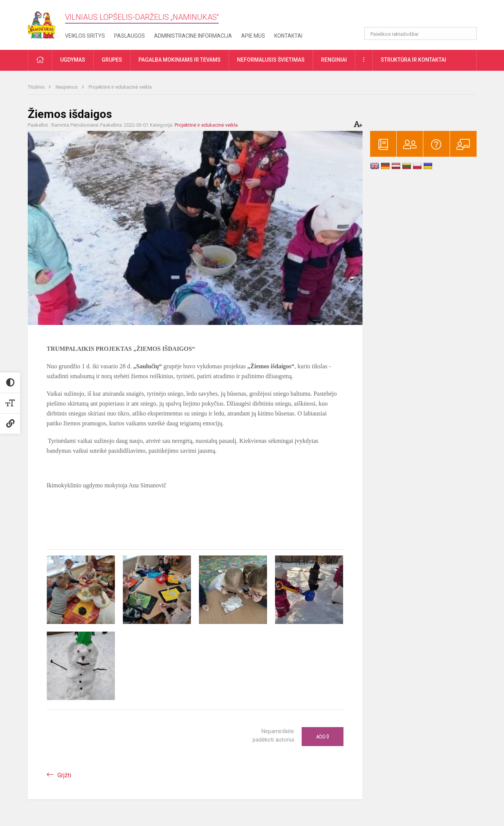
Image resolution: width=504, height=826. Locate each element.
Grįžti (64, 775)
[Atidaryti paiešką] (468, 33)
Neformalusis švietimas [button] (271, 60)
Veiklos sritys (85, 36)
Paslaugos (130, 36)
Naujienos (67, 87)
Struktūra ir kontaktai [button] (413, 60)
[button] (425, 16)
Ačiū (323, 737)
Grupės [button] (112, 60)
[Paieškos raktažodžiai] (421, 33)
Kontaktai (288, 36)
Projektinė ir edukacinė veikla (120, 87)
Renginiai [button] (334, 60)
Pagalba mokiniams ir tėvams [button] (180, 60)
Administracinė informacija (193, 36)
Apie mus (253, 36)
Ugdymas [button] (73, 60)
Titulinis (37, 87)
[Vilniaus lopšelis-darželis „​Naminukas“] (46, 23)
